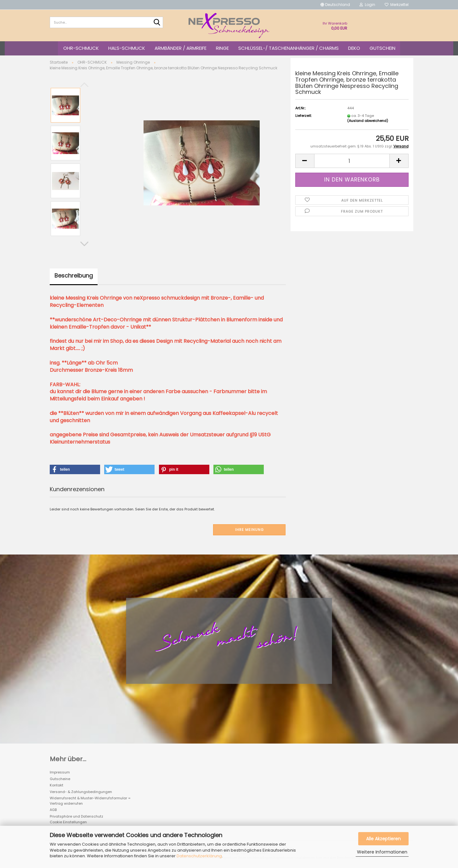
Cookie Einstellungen (68, 822)
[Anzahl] (352, 161)
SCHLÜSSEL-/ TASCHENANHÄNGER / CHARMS (288, 48)
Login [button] (367, 5)
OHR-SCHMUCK (81, 48)
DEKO (354, 48)
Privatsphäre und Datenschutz (76, 816)
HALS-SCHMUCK (127, 48)
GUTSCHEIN (382, 48)
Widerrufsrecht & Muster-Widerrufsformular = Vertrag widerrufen (90, 801)
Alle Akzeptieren (383, 839)
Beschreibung (74, 276)
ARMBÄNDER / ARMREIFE (181, 48)
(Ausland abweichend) (368, 121)
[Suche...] (157, 23)
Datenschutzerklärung (199, 856)
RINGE (222, 48)
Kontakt (57, 785)
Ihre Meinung (249, 530)
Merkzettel (397, 5)
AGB (53, 810)
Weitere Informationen (382, 852)
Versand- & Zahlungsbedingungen (81, 792)
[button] (335, 5)
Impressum (60, 772)
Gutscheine (60, 779)
